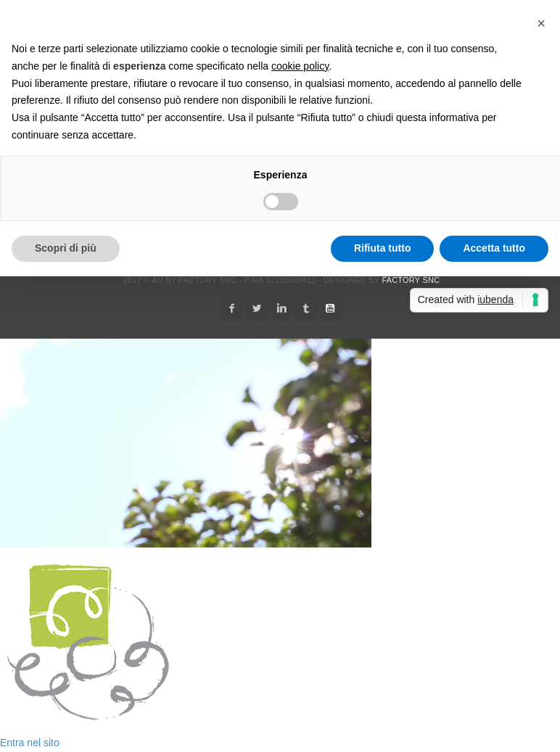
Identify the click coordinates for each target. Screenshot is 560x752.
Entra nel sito (30, 743)
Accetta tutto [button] (494, 248)
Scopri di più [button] (66, 248)
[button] (541, 23)
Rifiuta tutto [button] (383, 248)
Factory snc (411, 280)
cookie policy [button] (300, 66)
